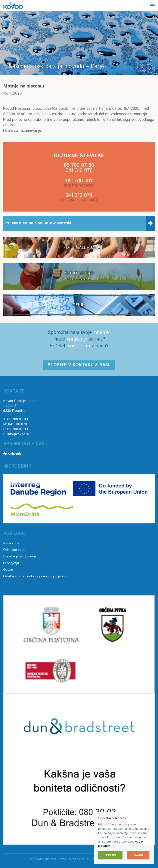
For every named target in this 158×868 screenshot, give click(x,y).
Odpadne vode (14, 550)
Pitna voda (11, 543)
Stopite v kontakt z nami (79, 365)
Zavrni (138, 855)
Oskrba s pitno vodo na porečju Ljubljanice (35, 576)
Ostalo (8, 570)
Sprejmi (110, 855)
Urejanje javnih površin (20, 556)
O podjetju (11, 563)
